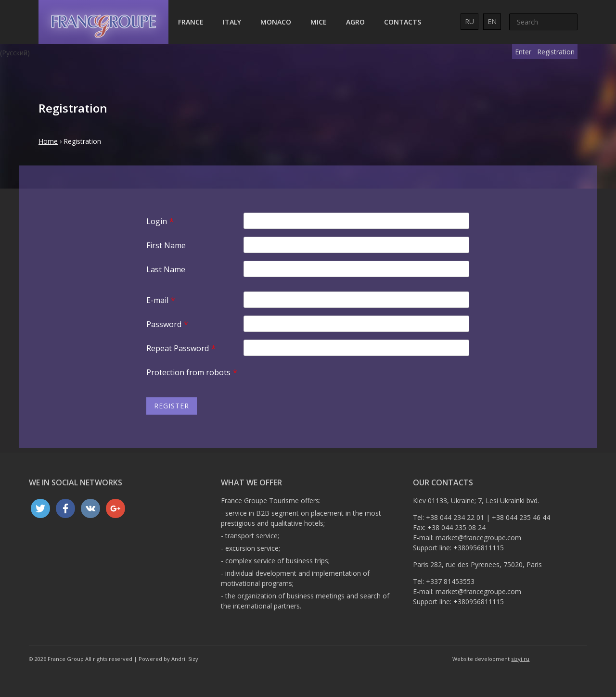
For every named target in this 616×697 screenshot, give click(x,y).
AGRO (355, 22)
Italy (232, 22)
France (191, 22)
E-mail (161, 300)
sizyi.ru (520, 659)
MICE (319, 22)
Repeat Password (181, 348)
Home (48, 141)
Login (160, 221)
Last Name (166, 269)
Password (167, 324)
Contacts (403, 22)
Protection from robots (192, 372)
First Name (166, 245)
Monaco (276, 22)
